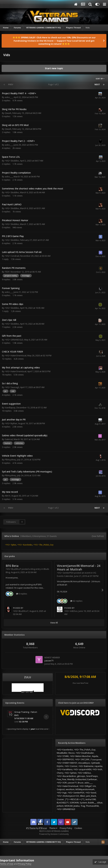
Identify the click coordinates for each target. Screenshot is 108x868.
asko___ (9, 97)
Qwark (8, 113)
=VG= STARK (63, 756)
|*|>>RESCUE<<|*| (75, 799)
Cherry (60, 773)
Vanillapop (10, 407)
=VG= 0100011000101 (67, 763)
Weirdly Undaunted (77, 779)
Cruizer (60, 799)
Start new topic (54, 68)
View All (54, 623)
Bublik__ (92, 803)
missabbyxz (84, 763)
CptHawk (95, 763)
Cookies (78, 828)
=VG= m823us (71, 611)
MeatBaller (62, 753)
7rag (83, 806)
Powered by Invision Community (54, 834)
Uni (94, 786)
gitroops (81, 776)
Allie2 (82, 796)
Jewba (77, 806)
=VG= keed (91, 793)
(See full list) (98, 536)
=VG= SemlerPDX (65, 573)
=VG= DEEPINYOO (65, 759)
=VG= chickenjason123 (68, 796)
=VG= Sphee (71, 773)
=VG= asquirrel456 (82, 769)
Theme (53, 828)
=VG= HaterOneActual (16, 355)
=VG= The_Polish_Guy (85, 750)
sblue (100, 803)
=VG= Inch (97, 769)
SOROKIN (74, 803)
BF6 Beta (12, 566)
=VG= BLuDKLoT (13, 569)
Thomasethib (92, 806)
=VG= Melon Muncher (80, 756)
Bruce (81, 783)
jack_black (91, 796)
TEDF (7, 272)
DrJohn (60, 766)
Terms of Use (7, 864)
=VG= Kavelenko (65, 750)
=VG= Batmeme (86, 766)
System (83, 803)
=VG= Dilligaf (85, 786)
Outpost (61, 789)
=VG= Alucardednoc (66, 776)
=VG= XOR (62, 783)
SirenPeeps (92, 776)
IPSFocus (43, 828)
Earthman (92, 779)
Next (97, 84)
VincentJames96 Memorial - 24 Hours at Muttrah (79, 568)
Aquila (95, 756)
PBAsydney (10, 460)
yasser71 (49, 661)
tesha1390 (91, 799)
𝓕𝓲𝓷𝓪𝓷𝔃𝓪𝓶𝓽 (96, 759)
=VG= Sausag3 (12, 387)
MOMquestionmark (85, 789)
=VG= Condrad (12, 256)
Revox (72, 753)
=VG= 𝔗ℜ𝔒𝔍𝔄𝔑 (82, 759)
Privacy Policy (66, 828)
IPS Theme (31, 828)
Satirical (9, 439)
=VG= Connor (71, 766)
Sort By (100, 79)
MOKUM (69, 806)
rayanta (98, 766)
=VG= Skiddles (12, 161)
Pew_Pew (61, 779)
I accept (100, 862)
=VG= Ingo (62, 793)
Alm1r (8, 496)
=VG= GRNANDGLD (14, 340)
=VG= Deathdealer (85, 753)
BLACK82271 (63, 803)
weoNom (70, 789)
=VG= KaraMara (65, 769)
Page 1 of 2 (54, 84)
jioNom (60, 806)
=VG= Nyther (11, 423)
